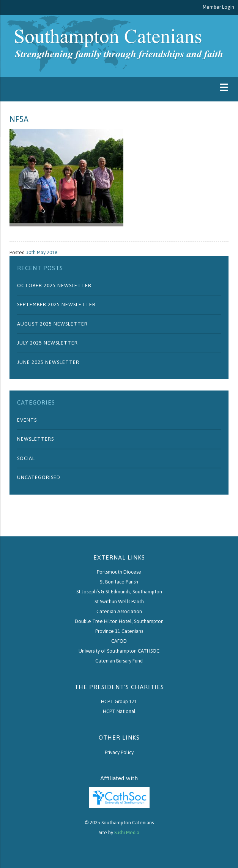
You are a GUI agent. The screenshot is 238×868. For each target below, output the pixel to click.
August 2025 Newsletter (52, 324)
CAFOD (119, 641)
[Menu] (224, 87)
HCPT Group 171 (119, 701)
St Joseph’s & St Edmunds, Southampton (119, 592)
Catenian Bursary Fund (119, 661)
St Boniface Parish (119, 582)
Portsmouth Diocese (119, 572)
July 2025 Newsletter (47, 343)
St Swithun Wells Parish (119, 602)
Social (26, 458)
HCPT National (119, 711)
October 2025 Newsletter (54, 285)
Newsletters (35, 439)
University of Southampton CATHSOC (119, 651)
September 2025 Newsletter (56, 304)
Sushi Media (127, 832)
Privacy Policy (119, 752)
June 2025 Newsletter (48, 362)
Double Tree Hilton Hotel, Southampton (119, 621)
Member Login (218, 7)
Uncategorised (39, 477)
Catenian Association (119, 611)
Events (27, 420)
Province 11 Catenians (119, 631)
